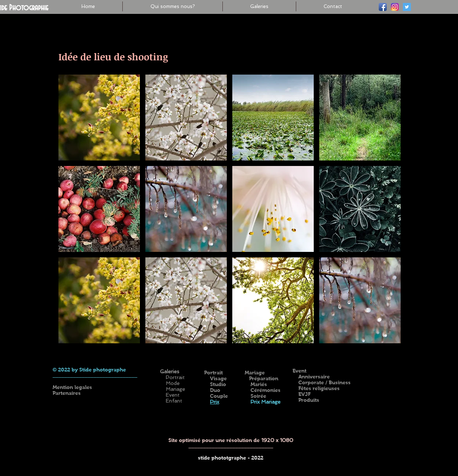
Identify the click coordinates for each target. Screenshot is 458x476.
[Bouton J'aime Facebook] (360, 359)
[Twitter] (407, 7)
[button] (99, 118)
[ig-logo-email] (395, 7)
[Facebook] (383, 7)
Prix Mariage (265, 402)
